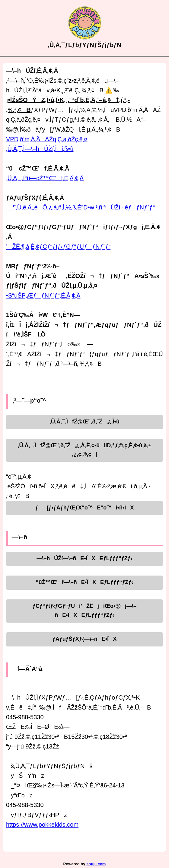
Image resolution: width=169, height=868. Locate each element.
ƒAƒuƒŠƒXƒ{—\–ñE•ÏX (84, 639)
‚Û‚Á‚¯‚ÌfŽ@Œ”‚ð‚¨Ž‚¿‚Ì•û (84, 422)
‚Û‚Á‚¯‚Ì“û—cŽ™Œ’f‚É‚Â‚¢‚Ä (45, 178)
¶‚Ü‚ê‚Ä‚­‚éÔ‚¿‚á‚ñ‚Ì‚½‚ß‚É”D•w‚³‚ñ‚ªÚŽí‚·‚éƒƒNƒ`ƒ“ (80, 207)
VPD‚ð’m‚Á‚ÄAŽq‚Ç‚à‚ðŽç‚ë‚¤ (47, 139)
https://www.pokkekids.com (42, 825)
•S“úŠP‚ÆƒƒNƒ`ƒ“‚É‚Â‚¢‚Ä (43, 295)
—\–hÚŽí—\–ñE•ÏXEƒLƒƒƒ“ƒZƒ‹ (84, 558)
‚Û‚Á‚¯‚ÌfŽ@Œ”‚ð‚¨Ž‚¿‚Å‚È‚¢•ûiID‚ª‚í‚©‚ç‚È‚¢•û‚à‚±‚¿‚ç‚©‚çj (85, 450)
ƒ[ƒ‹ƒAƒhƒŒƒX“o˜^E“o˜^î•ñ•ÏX (85, 508)
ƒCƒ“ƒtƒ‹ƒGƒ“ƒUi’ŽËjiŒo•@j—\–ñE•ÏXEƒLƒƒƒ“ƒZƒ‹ (84, 610)
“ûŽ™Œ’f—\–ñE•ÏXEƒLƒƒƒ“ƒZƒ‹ (84, 582)
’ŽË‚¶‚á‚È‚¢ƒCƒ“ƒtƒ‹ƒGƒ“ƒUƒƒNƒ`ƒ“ (58, 247)
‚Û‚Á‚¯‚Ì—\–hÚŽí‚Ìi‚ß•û (40, 149)
